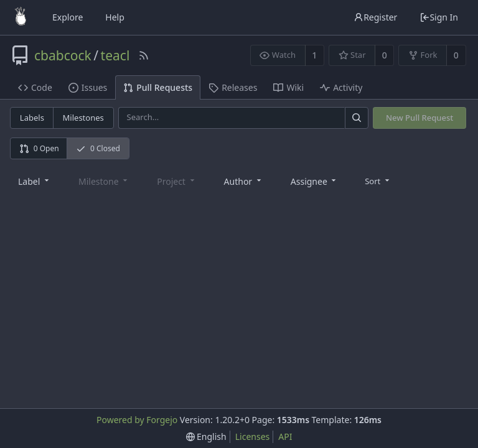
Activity (341, 87)
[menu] (378, 180)
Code (35, 87)
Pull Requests (158, 87)
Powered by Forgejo (137, 420)
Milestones (83, 118)
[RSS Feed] (144, 55)
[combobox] (35, 181)
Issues (88, 87)
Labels (32, 118)
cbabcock (63, 55)
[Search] (357, 118)
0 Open (39, 148)
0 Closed (98, 148)
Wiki (288, 87)
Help (115, 17)
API (285, 436)
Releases (233, 87)
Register (375, 17)
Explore (68, 17)
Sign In (439, 17)
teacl (115, 55)
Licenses (253, 436)
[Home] (21, 17)
